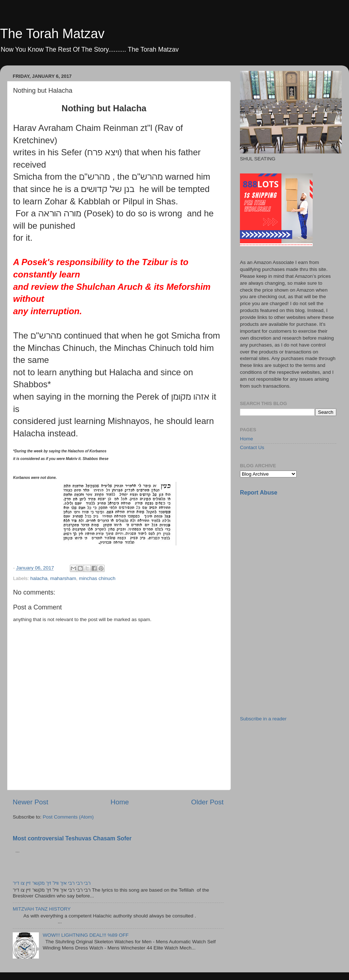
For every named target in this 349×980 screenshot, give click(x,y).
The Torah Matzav (52, 34)
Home (120, 802)
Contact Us (252, 447)
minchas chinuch (97, 578)
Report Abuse (259, 493)
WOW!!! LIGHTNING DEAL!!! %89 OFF (85, 935)
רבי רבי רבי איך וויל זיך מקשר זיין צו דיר (52, 883)
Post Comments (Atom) (68, 817)
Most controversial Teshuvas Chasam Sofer (72, 838)
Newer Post (31, 802)
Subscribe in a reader (263, 719)
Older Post (207, 802)
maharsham (63, 578)
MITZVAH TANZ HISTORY (42, 909)
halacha (39, 578)
